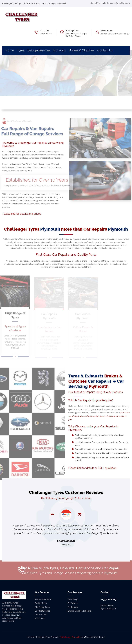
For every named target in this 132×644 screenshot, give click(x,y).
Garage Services (39, 50)
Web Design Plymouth (70, 637)
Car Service (73, 603)
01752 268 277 (46, 34)
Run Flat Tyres (41, 615)
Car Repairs (73, 607)
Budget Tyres (41, 603)
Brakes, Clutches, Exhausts (79, 611)
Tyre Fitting (73, 599)
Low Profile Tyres (42, 611)
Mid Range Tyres (42, 607)
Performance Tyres (43, 599)
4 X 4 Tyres (40, 619)
